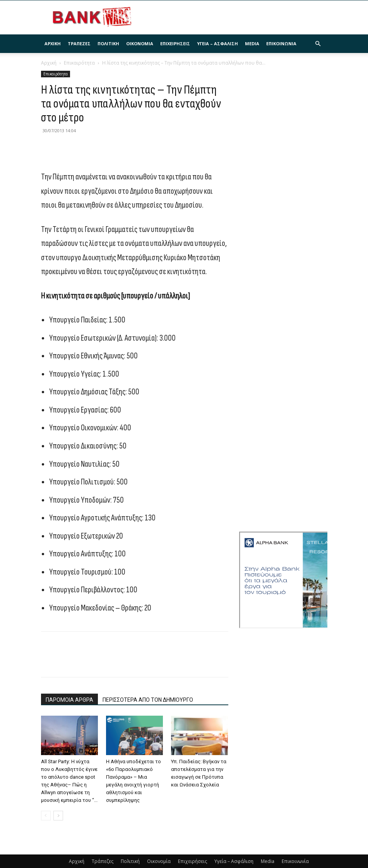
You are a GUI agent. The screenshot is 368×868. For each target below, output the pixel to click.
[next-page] (58, 816)
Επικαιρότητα (79, 63)
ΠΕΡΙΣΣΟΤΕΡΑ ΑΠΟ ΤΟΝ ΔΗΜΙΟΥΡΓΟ (148, 700)
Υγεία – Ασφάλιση (217, 43)
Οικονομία (140, 43)
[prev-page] (46, 816)
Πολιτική (108, 43)
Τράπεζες (79, 43)
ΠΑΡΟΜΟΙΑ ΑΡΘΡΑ (69, 700)
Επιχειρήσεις (175, 43)
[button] (318, 44)
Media (252, 43)
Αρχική (53, 43)
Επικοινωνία (281, 43)
